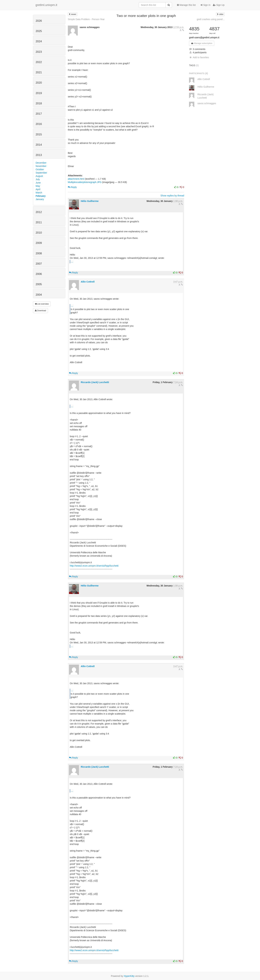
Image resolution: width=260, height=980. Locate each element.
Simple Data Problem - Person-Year (86, 19)
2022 (39, 62)
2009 (39, 243)
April (38, 189)
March (39, 193)
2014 (39, 145)
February (41, 196)
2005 (39, 284)
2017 (39, 114)
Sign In (206, 5)
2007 (39, 264)
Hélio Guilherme (90, 201)
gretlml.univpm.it (46, 5)
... (72, 261)
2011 (39, 222)
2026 (39, 21)
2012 (39, 212)
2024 (39, 41)
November (41, 166)
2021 (39, 72)
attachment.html (76, 179)
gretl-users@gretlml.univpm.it (204, 37)
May (38, 186)
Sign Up (219, 5)
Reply (72, 187)
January (40, 199)
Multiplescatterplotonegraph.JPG (85, 182)
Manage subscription (202, 43)
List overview (42, 304)
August (39, 176)
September (41, 173)
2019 (39, 93)
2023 (39, 52)
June (38, 183)
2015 (39, 134)
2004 (39, 295)
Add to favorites (199, 57)
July (38, 179)
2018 (39, 103)
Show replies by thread (172, 196)
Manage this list (186, 5)
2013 (39, 155)
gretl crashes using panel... (211, 19)
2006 (39, 274)
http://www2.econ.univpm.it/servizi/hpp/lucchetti (94, 566)
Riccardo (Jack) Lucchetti (95, 382)
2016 (39, 124)
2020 (39, 83)
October (40, 169)
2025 (39, 31)
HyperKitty (129, 976)
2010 (39, 233)
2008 (39, 253)
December (41, 163)
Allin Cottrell (88, 282)
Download (40, 311)
